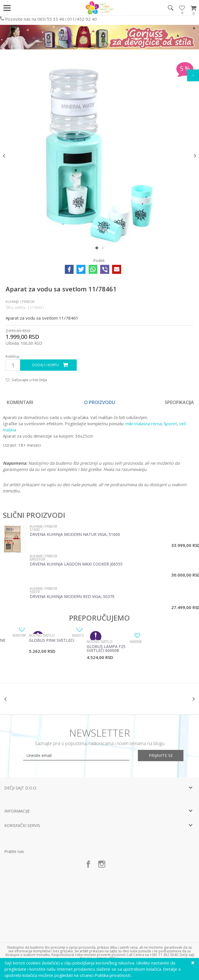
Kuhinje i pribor (20, 302)
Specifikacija (179, 402)
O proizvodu (99, 402)
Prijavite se (162, 755)
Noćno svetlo (42, 635)
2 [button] (104, 249)
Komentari (20, 402)
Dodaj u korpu (46, 365)
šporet (170, 424)
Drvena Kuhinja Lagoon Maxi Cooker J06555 (76, 564)
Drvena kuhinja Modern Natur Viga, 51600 (75, 535)
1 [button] (98, 249)
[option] (99, 156)
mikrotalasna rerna (143, 424)
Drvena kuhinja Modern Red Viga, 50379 (72, 597)
